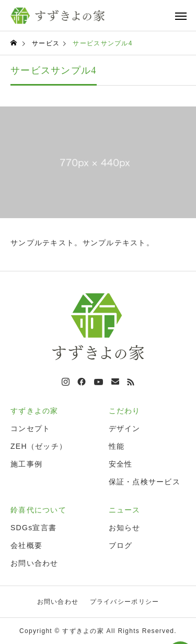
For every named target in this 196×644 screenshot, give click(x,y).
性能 (117, 446)
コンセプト (30, 428)
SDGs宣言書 (33, 528)
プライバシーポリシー (125, 602)
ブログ (121, 545)
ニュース (125, 510)
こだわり (125, 411)
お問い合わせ (34, 563)
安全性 (121, 464)
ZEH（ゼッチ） (39, 446)
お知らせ (125, 528)
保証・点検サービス (145, 482)
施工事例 (26, 464)
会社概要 (26, 545)
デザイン (125, 428)
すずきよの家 (34, 411)
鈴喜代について (38, 510)
